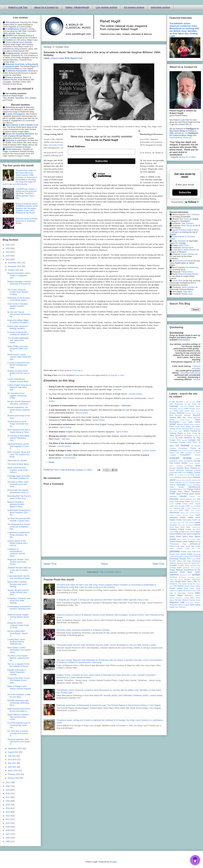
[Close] (139, 131)
